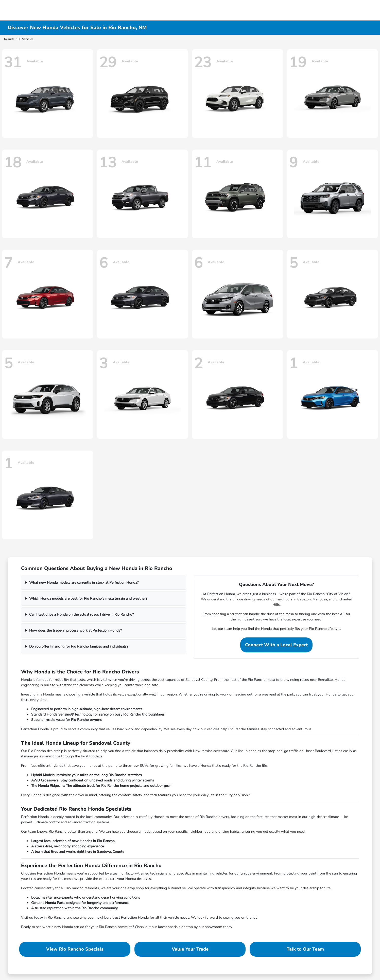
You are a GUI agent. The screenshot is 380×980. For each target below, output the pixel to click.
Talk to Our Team (305, 949)
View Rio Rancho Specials (75, 949)
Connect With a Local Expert (276, 645)
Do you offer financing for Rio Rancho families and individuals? (79, 646)
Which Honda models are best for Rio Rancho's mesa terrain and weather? (88, 599)
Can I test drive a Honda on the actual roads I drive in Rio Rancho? (81, 614)
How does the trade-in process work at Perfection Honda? (75, 630)
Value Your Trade (190, 949)
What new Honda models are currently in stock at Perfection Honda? (84, 583)
